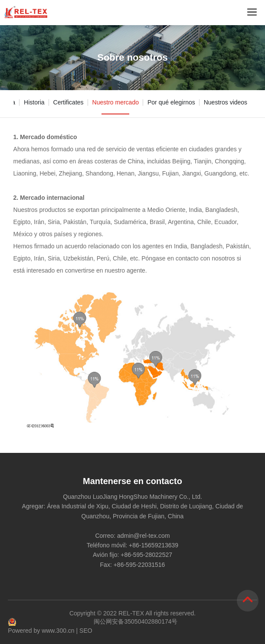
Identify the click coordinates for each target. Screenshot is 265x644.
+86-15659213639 (154, 545)
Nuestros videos (226, 102)
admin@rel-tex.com (144, 536)
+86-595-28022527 (146, 555)
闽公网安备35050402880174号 (136, 621)
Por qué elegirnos (171, 102)
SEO (86, 631)
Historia (34, 102)
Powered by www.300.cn (41, 631)
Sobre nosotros (132, 57)
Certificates (69, 102)
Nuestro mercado (116, 102)
